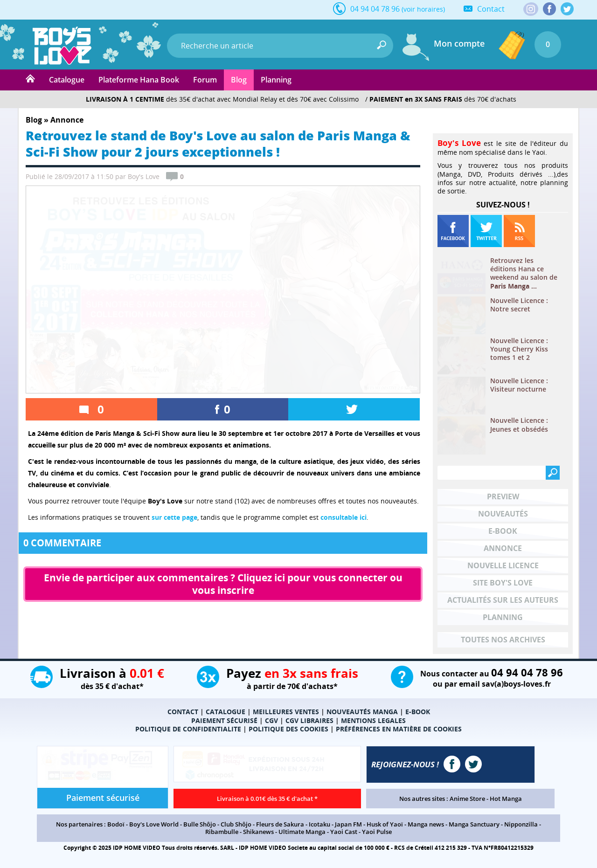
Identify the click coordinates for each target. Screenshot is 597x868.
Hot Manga (506, 799)
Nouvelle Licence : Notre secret (519, 305)
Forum (205, 80)
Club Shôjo (236, 824)
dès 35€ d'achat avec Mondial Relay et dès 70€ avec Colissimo (222, 99)
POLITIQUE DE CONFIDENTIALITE (188, 729)
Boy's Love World (154, 824)
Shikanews (258, 832)
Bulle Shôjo (200, 824)
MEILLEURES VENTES (286, 712)
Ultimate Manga (302, 832)
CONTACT (183, 712)
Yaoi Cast (344, 832)
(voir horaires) (423, 9)
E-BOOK (418, 712)
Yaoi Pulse (377, 832)
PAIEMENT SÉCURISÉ (224, 720)
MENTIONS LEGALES (373, 720)
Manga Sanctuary (474, 824)
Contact (491, 9)
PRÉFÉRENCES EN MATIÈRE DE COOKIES (399, 729)
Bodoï (116, 824)
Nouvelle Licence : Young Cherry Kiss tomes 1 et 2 (519, 349)
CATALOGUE (226, 712)
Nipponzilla (521, 824)
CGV (271, 720)
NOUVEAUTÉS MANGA (362, 712)
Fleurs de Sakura (280, 824)
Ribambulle (222, 832)
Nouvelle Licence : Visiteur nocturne (519, 385)
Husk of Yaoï (385, 824)
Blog (239, 80)
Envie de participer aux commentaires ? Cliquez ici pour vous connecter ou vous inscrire (224, 584)
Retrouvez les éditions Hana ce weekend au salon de (524, 273)
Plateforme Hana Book (139, 80)
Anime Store (467, 799)
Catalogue (67, 80)
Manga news (426, 824)
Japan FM (348, 824)
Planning (276, 80)
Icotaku (319, 824)
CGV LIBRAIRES (309, 720)
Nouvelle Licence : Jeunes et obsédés (519, 425)
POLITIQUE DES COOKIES (288, 729)
